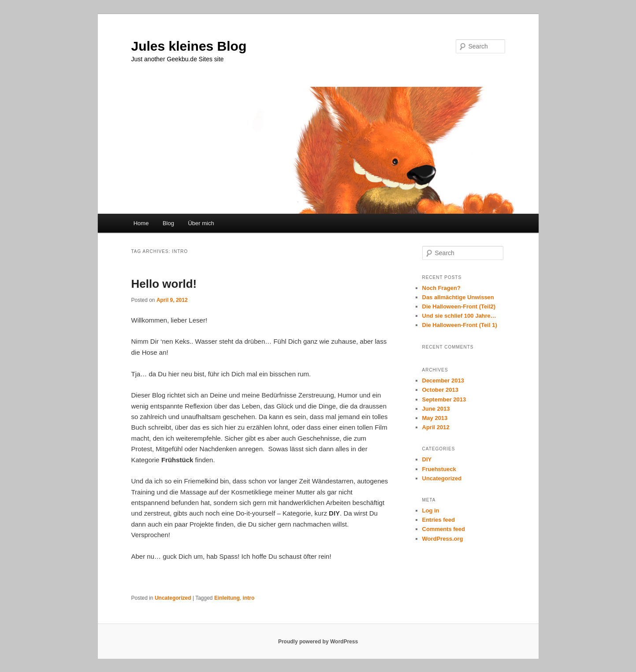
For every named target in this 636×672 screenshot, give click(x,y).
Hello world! (164, 284)
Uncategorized (173, 598)
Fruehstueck (439, 469)
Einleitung (227, 598)
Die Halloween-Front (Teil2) (459, 306)
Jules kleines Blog (189, 46)
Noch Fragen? (441, 288)
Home (141, 223)
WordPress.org (443, 539)
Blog (168, 223)
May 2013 (435, 418)
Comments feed (444, 529)
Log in (431, 510)
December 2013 (443, 381)
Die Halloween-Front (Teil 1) (460, 325)
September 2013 (444, 399)
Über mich (201, 223)
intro (249, 598)
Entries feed (439, 520)
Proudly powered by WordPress (318, 642)
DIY (427, 459)
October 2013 (440, 390)
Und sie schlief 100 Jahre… (459, 316)
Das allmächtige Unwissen (458, 297)
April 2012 (436, 427)
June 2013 (436, 409)
